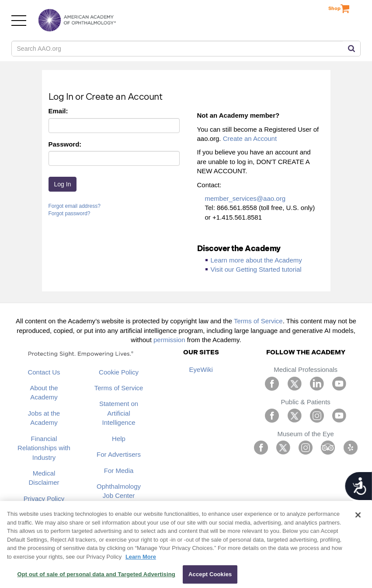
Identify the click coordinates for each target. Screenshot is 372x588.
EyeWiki (201, 369)
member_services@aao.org (245, 198)
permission (169, 340)
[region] (186, 544)
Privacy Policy (44, 499)
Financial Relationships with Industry (44, 448)
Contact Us (44, 372)
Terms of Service (258, 321)
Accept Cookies (210, 574)
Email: (58, 111)
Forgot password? (70, 213)
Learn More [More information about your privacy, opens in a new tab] (141, 557)
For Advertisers (119, 454)
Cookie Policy (119, 372)
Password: (65, 144)
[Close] (358, 515)
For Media (119, 471)
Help (119, 439)
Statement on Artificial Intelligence (119, 413)
